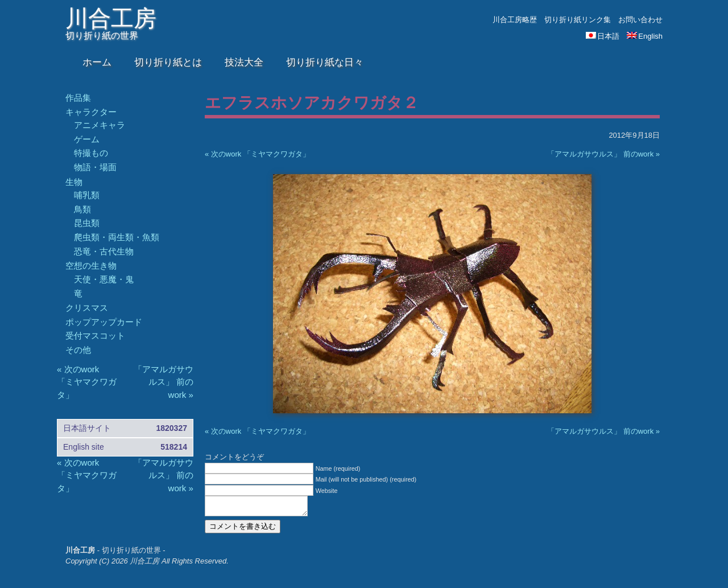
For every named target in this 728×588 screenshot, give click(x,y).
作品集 (78, 98)
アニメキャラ (100, 125)
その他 (78, 350)
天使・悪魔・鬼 (104, 279)
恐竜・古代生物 (104, 251)
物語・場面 (95, 167)
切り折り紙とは (168, 62)
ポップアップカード (104, 322)
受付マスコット (95, 336)
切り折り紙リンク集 (578, 20)
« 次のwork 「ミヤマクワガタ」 (257, 154)
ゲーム (87, 139)
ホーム (97, 62)
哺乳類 (87, 195)
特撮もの (91, 153)
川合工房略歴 (515, 20)
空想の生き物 (91, 266)
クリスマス (87, 308)
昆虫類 (87, 223)
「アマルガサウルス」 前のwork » (603, 154)
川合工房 (111, 18)
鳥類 (82, 209)
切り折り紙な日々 (325, 62)
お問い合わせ (640, 20)
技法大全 (244, 62)
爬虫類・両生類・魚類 (117, 237)
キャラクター (91, 112)
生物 (74, 182)
